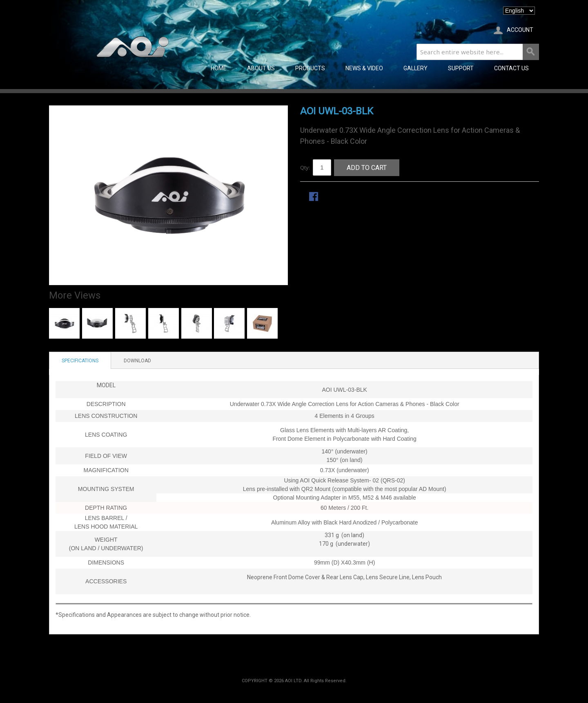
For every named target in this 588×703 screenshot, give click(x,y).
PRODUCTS (310, 68)
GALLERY (415, 68)
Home (219, 68)
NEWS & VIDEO (364, 68)
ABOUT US (261, 68)
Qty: (305, 167)
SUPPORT (461, 68)
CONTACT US (511, 68)
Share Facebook (314, 197)
